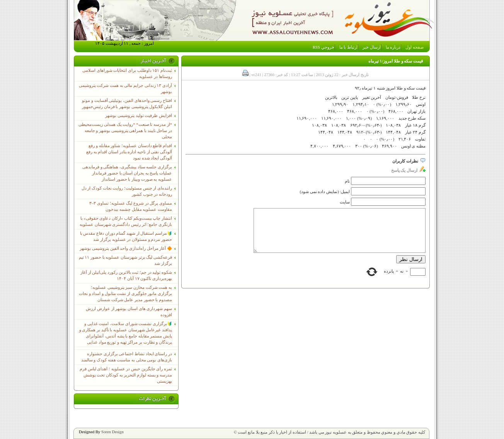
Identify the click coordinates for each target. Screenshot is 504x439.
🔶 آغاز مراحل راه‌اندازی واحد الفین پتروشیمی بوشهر (126, 248)
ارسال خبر (372, 47)
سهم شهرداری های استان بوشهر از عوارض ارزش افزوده (129, 312)
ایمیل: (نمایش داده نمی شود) (325, 192)
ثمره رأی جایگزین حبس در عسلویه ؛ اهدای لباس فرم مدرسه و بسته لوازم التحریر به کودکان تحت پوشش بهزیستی (126, 375)
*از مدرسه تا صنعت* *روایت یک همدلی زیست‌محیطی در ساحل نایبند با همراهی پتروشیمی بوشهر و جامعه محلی (125, 131)
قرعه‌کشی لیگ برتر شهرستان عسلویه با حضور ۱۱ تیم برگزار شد (125, 260)
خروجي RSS (324, 47)
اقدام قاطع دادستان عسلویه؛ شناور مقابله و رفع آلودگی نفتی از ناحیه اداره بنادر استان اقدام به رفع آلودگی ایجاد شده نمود (129, 152)
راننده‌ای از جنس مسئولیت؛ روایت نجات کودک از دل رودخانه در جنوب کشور (127, 191)
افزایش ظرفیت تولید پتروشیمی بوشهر (139, 116)
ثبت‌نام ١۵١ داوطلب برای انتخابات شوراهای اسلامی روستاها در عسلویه (127, 74)
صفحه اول (415, 47)
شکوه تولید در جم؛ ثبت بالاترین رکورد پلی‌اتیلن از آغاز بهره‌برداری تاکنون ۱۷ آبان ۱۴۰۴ (126, 275)
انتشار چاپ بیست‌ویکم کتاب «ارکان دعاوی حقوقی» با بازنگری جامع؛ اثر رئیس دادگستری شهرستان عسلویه (126, 221)
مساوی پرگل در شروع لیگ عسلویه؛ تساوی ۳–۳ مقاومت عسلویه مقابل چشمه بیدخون (131, 206)
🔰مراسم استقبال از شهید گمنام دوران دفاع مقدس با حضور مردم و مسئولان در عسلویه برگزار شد (126, 236)
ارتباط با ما (348, 47)
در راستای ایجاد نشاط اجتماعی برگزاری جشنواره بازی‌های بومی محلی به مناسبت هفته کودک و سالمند (127, 357)
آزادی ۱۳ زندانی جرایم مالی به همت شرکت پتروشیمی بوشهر (125, 89)
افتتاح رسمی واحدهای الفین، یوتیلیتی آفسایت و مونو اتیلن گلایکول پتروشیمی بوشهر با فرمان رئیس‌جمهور (127, 104)
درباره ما (393, 47)
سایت (345, 202)
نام (347, 181)
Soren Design (112, 432)
